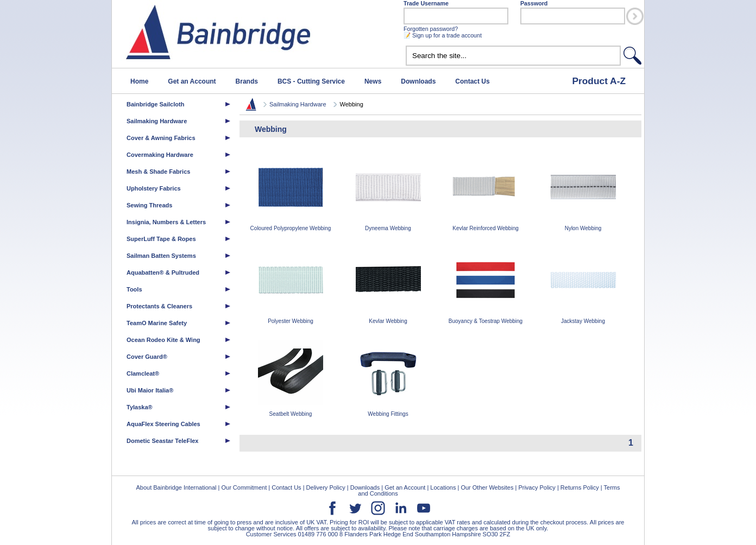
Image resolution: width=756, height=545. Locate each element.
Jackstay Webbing (583, 286)
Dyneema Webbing (388, 193)
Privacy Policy (537, 487)
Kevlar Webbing (388, 286)
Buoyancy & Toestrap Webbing (486, 286)
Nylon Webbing (583, 193)
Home (139, 81)
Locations (443, 487)
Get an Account (192, 81)
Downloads (418, 81)
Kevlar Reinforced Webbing (486, 193)
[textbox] (513, 56)
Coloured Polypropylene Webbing (291, 193)
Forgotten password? (431, 29)
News (373, 81)
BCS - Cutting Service (311, 81)
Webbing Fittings (388, 379)
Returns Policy (580, 487)
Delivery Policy (326, 487)
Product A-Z (599, 81)
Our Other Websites (487, 487)
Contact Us (472, 81)
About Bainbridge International (176, 487)
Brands (247, 81)
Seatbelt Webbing (291, 379)
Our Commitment (244, 487)
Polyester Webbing (291, 286)
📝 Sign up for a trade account (443, 35)
